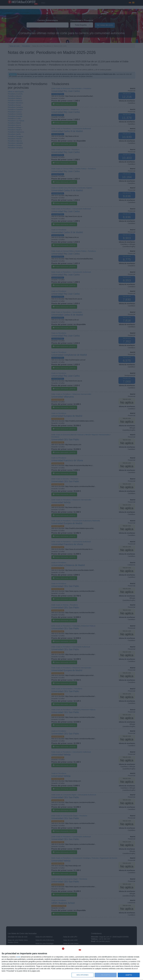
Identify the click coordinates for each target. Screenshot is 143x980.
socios (18, 957)
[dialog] (71, 963)
